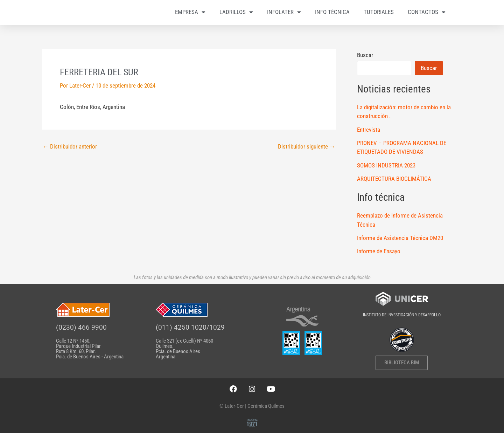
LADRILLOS (236, 12)
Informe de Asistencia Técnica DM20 (400, 239)
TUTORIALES (379, 12)
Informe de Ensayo (379, 252)
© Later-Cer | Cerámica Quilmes (252, 406)
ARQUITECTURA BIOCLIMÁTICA (394, 179)
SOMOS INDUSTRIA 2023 (386, 166)
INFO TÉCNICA (332, 12)
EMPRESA (190, 12)
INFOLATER (284, 12)
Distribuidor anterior (70, 147)
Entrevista (369, 130)
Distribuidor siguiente (307, 147)
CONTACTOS (427, 12)
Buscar (365, 56)
